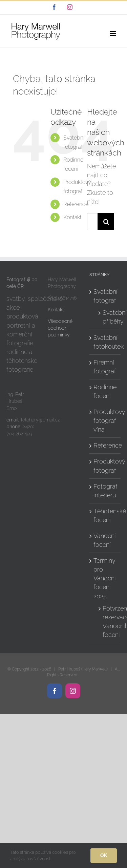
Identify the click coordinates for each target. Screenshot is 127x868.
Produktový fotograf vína (105, 421)
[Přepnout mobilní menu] (113, 33)
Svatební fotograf (105, 296)
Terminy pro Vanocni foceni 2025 (105, 578)
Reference (76, 204)
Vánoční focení (105, 540)
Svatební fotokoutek (105, 342)
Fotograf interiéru (105, 491)
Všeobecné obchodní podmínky (60, 328)
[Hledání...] (92, 222)
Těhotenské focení (105, 515)
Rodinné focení (105, 391)
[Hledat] (106, 222)
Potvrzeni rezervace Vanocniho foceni (108, 622)
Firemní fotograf (105, 367)
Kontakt (72, 217)
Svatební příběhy (108, 317)
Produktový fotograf (105, 466)
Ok (104, 855)
